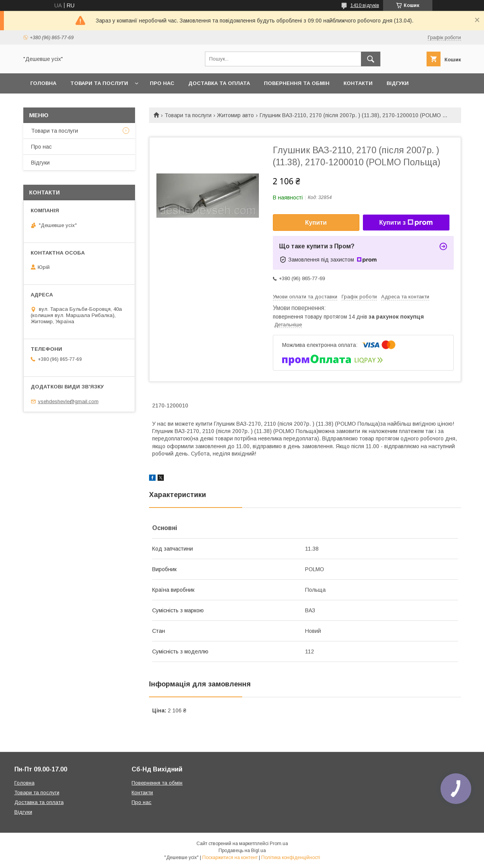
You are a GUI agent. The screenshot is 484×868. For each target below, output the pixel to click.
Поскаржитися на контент (230, 858)
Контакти (358, 83)
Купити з (406, 223)
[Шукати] (371, 59)
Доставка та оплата (219, 83)
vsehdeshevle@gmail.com (68, 401)
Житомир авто (235, 115)
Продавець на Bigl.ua (242, 851)
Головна (43, 83)
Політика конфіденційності (291, 858)
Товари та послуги (99, 83)
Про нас (162, 83)
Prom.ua (279, 844)
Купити (316, 223)
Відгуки (398, 83)
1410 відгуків (365, 5)
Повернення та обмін (297, 83)
